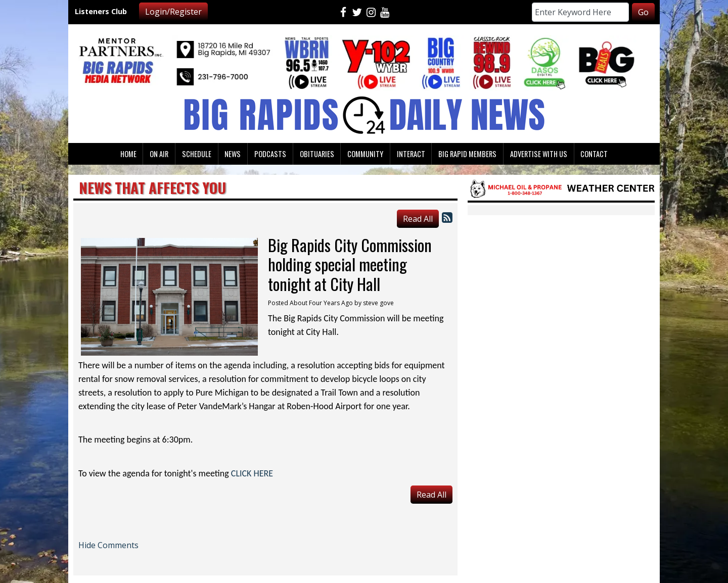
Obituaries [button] (317, 154)
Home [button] (128, 154)
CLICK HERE (252, 473)
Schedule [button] (197, 154)
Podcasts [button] (270, 154)
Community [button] (365, 154)
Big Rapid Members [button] (467, 154)
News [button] (233, 154)
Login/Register (173, 12)
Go (643, 12)
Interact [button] (411, 154)
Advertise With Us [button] (539, 154)
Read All (418, 219)
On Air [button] (159, 154)
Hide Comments (108, 545)
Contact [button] (594, 154)
